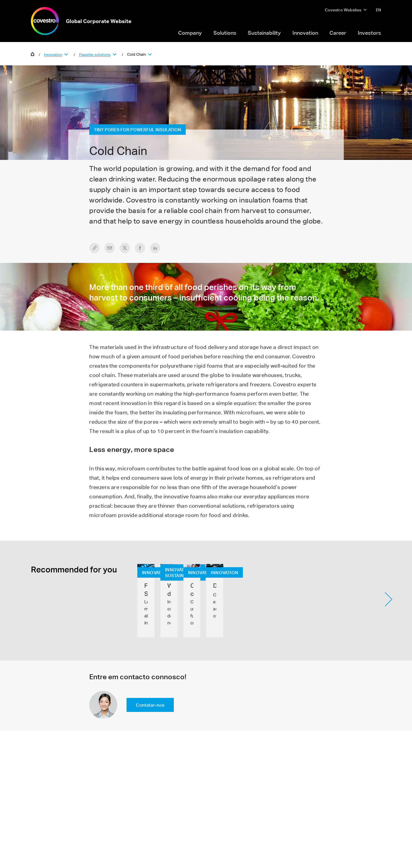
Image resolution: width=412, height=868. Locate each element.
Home (33, 54)
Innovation (305, 33)
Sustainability (264, 33)
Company (190, 33)
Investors (369, 33)
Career (338, 33)
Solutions (225, 33)
